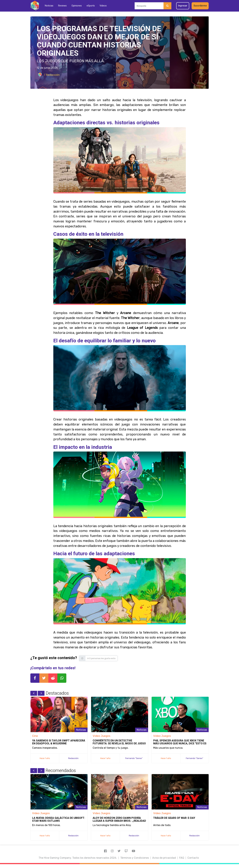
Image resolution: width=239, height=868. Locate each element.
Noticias (49, 6)
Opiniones (77, 6)
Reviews (62, 6)
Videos (103, 6)
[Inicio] (35, 6)
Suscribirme (200, 6)
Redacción (73, 758)
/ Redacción (48, 75)
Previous (34, 693)
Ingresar (183, 6)
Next (41, 693)
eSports (91, 6)
